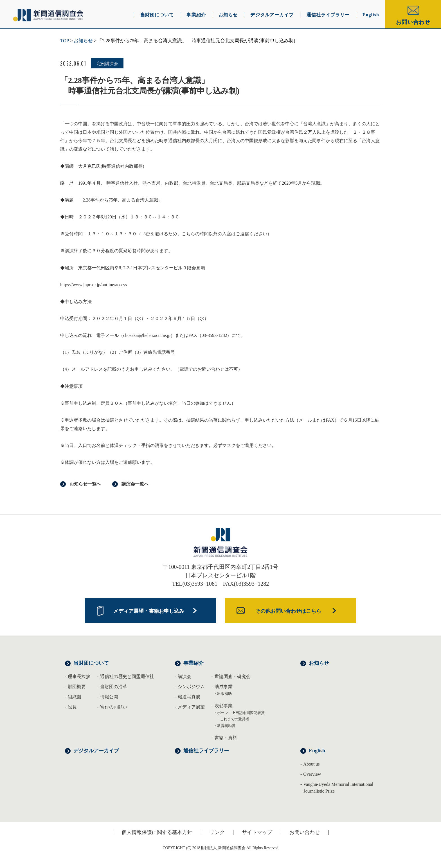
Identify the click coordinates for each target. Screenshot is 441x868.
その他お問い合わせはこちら (288, 611)
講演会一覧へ (135, 484)
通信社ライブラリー (206, 751)
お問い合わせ (413, 22)
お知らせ (83, 41)
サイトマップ (257, 832)
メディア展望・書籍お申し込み (149, 611)
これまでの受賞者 (235, 719)
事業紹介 (193, 663)
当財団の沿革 (114, 687)
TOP (65, 41)
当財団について (91, 663)
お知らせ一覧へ (85, 484)
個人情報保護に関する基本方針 (157, 832)
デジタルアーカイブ (96, 751)
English (317, 751)
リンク (217, 832)
